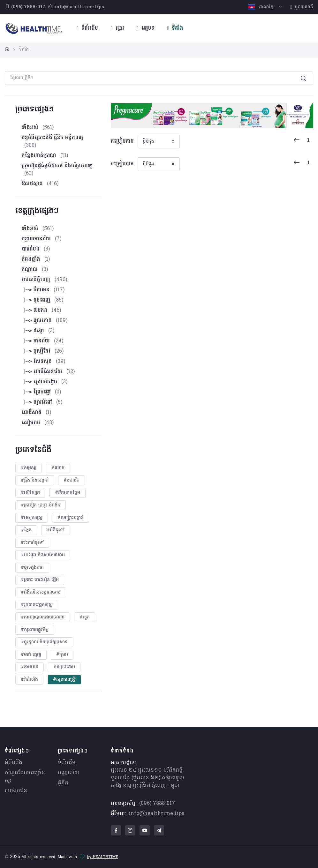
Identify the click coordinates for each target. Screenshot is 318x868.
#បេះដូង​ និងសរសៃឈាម (43, 555)
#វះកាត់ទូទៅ (32, 543)
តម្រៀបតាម (122, 141)
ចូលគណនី (302, 7)
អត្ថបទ (146, 28)
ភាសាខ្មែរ (262, 7)
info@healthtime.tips (156, 814)
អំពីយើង (14, 763)
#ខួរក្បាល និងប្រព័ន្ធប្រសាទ (44, 642)
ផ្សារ (117, 28)
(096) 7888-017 (157, 804)
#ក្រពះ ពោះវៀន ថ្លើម (40, 580)
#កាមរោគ (30, 667)
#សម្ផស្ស (29, 468)
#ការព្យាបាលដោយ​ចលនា (43, 617)
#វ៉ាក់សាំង (29, 680)
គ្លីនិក (63, 783)
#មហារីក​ (72, 480)
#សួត (85, 617)
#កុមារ (62, 655)
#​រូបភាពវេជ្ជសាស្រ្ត (37, 605)
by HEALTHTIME (103, 857)
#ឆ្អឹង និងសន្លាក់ (35, 480)
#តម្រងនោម (64, 667)
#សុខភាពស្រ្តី (64, 680)
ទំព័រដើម (87, 28)
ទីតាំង (175, 28)
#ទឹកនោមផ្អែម (68, 493)
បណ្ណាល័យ (69, 773)
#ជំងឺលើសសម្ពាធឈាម (41, 592)
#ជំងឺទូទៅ (56, 530)
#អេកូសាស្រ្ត (32, 518)
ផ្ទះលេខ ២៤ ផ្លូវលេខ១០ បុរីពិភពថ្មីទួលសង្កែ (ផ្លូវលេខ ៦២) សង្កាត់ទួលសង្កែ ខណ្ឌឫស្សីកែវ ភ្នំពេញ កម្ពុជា (148, 778)
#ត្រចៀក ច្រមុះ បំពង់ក (41, 505)
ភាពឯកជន (16, 791)
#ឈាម (58, 468)
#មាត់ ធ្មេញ (31, 655)
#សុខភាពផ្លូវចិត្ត (35, 630)
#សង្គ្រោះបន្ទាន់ (71, 518)
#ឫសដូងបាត (32, 568)
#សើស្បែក (30, 493)
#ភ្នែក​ (26, 530)
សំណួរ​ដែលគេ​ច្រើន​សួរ (25, 777)
